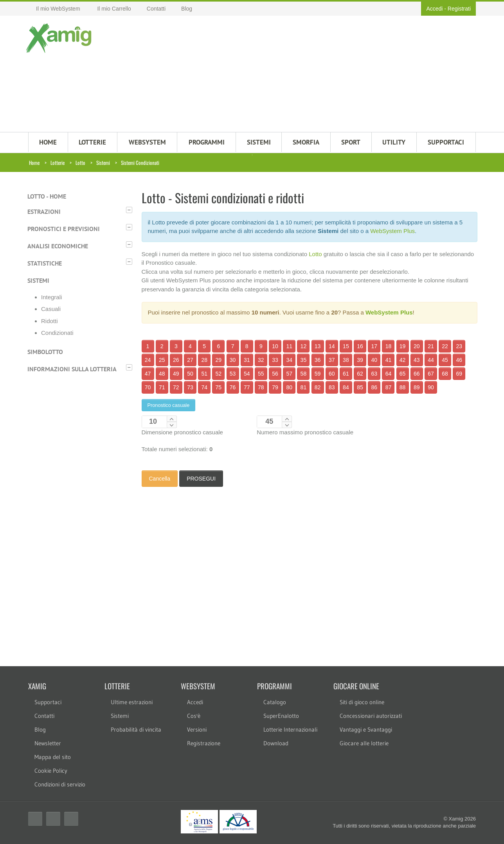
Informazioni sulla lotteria (72, 369)
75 (219, 387)
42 (403, 360)
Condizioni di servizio (60, 784)
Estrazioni (44, 211)
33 (275, 360)
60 (332, 374)
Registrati (459, 9)
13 (318, 346)
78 (261, 387)
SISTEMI (259, 142)
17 (374, 346)
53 (233, 374)
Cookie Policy (51, 771)
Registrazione (204, 743)
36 (318, 360)
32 (261, 360)
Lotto (80, 163)
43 (417, 360)
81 (304, 387)
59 (318, 374)
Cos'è (194, 716)
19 (403, 346)
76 (233, 387)
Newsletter (48, 743)
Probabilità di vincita (136, 729)
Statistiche (45, 263)
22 (445, 346)
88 (403, 387)
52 (219, 374)
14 (332, 346)
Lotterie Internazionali (290, 729)
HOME (48, 142)
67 (431, 374)
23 (459, 346)
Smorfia (306, 142)
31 (247, 360)
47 (148, 374)
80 (289, 387)
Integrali (51, 297)
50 (190, 374)
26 (176, 360)
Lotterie (58, 163)
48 (162, 374)
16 (360, 346)
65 (403, 374)
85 (360, 387)
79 (275, 387)
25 (162, 360)
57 (289, 374)
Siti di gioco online (362, 702)
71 (162, 387)
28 (204, 360)
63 (374, 374)
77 (247, 387)
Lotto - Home (47, 196)
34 (289, 360)
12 (304, 346)
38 (346, 360)
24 (148, 360)
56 (275, 374)
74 (204, 387)
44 (431, 360)
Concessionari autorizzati (371, 716)
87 (389, 387)
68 (445, 374)
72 (176, 387)
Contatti (44, 716)
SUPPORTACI (446, 142)
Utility (394, 142)
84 (346, 387)
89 (417, 387)
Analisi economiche (58, 246)
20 (417, 346)
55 (261, 374)
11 (289, 346)
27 (190, 360)
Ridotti (49, 321)
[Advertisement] (290, 75)
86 (374, 387)
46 (459, 360)
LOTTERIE (92, 142)
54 (247, 374)
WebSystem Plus (392, 231)
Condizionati (57, 333)
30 (233, 360)
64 (389, 374)
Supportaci (48, 702)
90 (431, 387)
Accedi (434, 9)
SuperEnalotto (281, 716)
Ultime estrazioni (132, 702)
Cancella (160, 479)
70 (148, 387)
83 (332, 387)
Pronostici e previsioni (64, 229)
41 (389, 360)
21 (431, 346)
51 (204, 374)
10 (275, 346)
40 (374, 360)
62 (360, 374)
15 (346, 346)
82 (318, 387)
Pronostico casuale (169, 405)
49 (176, 374)
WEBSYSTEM (147, 142)
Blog (40, 729)
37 (332, 360)
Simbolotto (45, 352)
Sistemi (103, 163)
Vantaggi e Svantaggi (366, 729)
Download (276, 743)
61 (346, 374)
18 (389, 346)
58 (304, 374)
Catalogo (275, 702)
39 (360, 360)
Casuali (51, 309)
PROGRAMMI (207, 142)
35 (304, 360)
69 (459, 374)
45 (445, 360)
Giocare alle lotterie (364, 743)
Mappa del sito (53, 757)
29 (219, 360)
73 (190, 387)
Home (34, 163)
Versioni (197, 729)
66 (417, 374)
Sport (351, 142)
